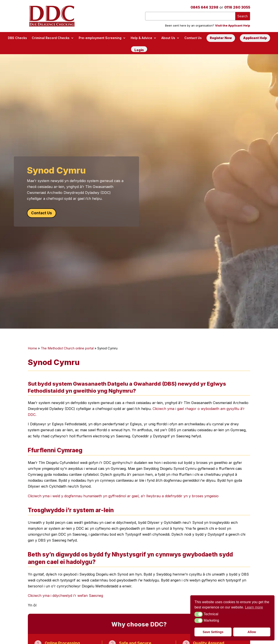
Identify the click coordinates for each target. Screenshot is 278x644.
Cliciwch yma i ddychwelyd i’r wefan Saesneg (65, 596)
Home (32, 348)
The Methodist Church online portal (67, 348)
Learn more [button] (254, 607)
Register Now (221, 38)
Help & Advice (141, 38)
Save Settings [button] (213, 632)
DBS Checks (17, 38)
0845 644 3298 (204, 7)
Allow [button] (252, 632)
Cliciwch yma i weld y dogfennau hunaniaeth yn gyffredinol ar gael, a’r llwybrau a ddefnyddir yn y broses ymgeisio (123, 496)
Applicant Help (255, 38)
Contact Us (193, 38)
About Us (168, 38)
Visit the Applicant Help (233, 25)
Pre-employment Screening (100, 38)
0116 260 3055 (237, 7)
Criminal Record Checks (51, 38)
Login (139, 50)
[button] (199, 614)
